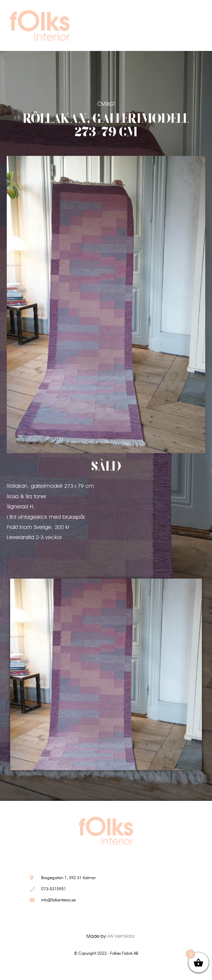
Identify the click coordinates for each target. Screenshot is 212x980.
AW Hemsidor (121, 936)
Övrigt (106, 104)
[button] (180, 27)
